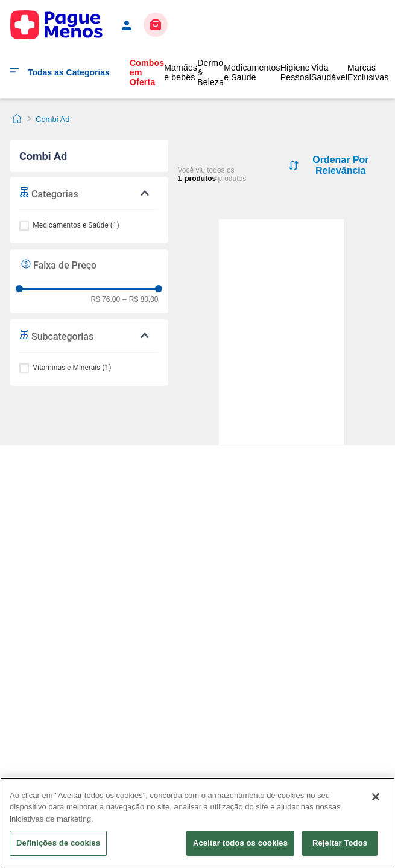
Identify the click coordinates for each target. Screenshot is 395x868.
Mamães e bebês (181, 72)
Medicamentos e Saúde (252, 72)
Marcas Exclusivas (368, 72)
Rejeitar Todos (340, 843)
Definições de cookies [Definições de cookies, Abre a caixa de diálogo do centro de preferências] (58, 843)
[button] (89, 193)
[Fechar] (376, 797)
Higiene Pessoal (296, 72)
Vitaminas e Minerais (72, 368)
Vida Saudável (329, 72)
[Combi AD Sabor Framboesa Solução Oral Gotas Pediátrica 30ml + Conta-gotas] (281, 213)
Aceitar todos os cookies (240, 843)
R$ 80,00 (140, 300)
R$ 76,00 (105, 300)
